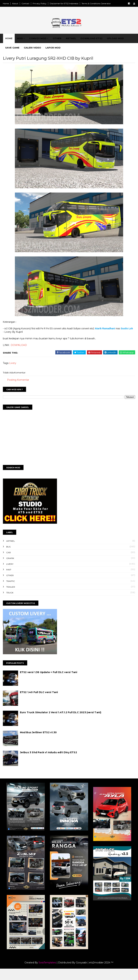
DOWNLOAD (26, 358)
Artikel (18, 554)
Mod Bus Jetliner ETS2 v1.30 (45, 745)
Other (17, 588)
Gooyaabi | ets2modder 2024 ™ (95, 974)
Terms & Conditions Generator (103, 3)
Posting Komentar (25, 392)
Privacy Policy (47, 3)
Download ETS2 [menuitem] (95, 43)
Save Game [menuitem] (16, 53)
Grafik (17, 571)
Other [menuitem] (60, 43)
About (22, 3)
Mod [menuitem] (23, 43)
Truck (17, 605)
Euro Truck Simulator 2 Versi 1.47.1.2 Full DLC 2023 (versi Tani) (68, 725)
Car (15, 565)
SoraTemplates (47, 974)
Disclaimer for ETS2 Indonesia (71, 3)
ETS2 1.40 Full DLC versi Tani (46, 705)
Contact (32, 3)
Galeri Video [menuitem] (36, 53)
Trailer (18, 599)
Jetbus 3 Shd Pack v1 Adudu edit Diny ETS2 (55, 765)
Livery (20, 376)
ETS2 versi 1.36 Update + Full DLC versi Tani (56, 685)
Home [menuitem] (12, 43)
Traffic (18, 594)
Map (16, 582)
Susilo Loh (34, 341)
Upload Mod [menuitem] (119, 43)
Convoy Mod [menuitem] (41, 43)
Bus (15, 559)
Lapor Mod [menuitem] (56, 53)
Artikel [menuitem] (74, 43)
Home (13, 3)
